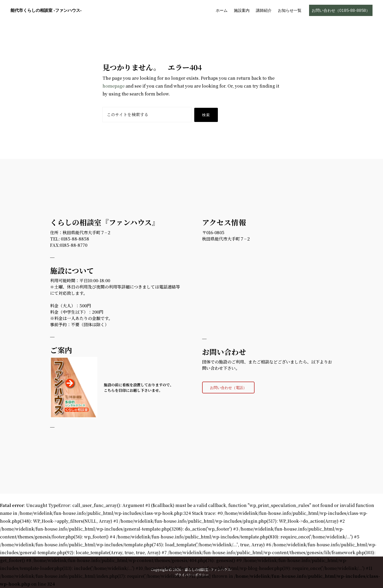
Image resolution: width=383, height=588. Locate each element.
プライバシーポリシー (192, 575)
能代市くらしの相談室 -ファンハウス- (46, 10)
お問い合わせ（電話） (228, 387)
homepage (114, 86)
